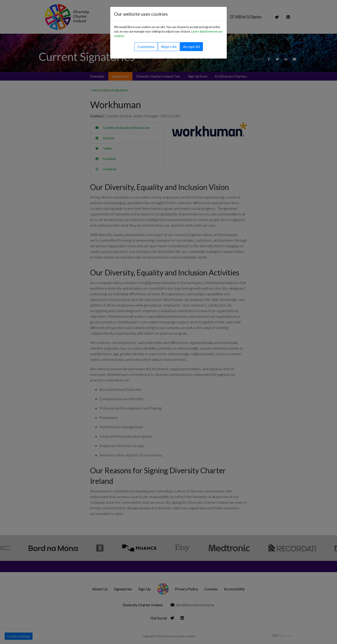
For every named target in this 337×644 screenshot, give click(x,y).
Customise (146, 46)
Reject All (169, 46)
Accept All (191, 46)
